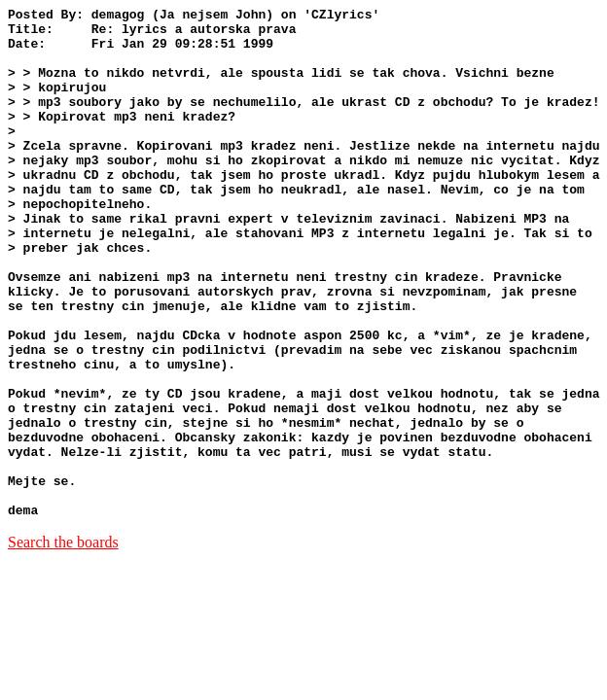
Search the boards (63, 644)
